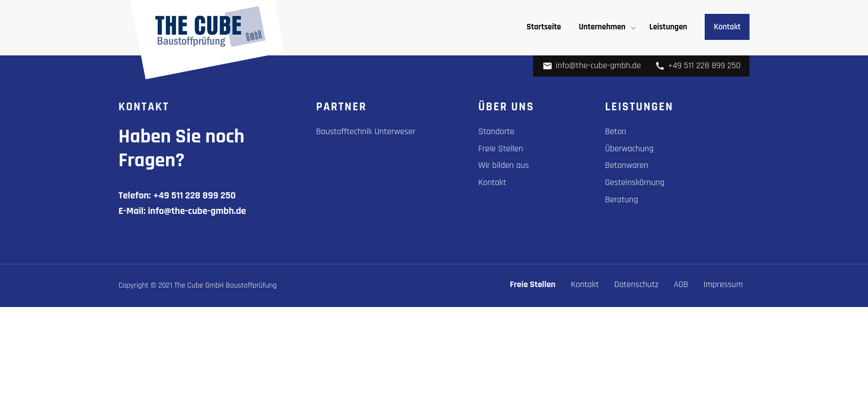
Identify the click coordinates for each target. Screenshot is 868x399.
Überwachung (629, 149)
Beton (616, 132)
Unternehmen (602, 27)
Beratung (622, 200)
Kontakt (727, 27)
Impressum (723, 285)
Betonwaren (627, 165)
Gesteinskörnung (635, 183)
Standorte (496, 132)
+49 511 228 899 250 (698, 66)
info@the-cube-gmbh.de (592, 66)
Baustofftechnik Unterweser (366, 132)
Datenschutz (637, 285)
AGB (681, 285)
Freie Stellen (501, 149)
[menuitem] (544, 27)
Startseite (544, 27)
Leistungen (668, 27)
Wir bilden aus (504, 165)
